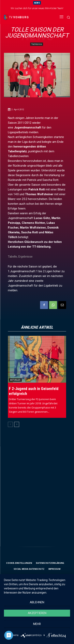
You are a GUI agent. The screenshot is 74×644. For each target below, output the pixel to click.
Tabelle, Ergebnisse (20, 257)
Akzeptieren (37, 613)
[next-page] (17, 424)
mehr (37, 624)
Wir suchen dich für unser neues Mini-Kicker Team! (37, 8)
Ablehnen (37, 602)
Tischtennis (37, 44)
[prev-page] (10, 424)
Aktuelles (15, 380)
